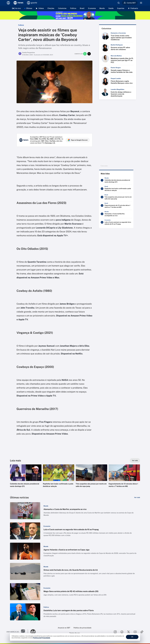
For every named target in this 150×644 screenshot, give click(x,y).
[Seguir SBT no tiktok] (142, 632)
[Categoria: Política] (46, 607)
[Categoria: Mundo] (46, 506)
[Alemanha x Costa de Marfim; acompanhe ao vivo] (116, 214)
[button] (26, 479)
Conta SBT (130, 3)
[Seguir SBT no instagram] (115, 632)
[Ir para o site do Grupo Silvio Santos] (17, 632)
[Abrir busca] (119, 3)
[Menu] (141, 3)
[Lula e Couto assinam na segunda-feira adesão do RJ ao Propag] (116, 223)
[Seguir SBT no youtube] (135, 632)
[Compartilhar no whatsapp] (85, 54)
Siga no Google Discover (78, 140)
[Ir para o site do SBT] (33, 632)
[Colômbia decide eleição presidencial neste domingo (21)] (116, 181)
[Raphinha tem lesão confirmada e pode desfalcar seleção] (116, 189)
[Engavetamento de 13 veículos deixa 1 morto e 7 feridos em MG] (116, 206)
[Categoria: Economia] (47, 526)
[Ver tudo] (135, 460)
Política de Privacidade (42, 638)
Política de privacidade (82, 628)
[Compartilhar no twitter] (89, 54)
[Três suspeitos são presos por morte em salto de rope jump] (116, 198)
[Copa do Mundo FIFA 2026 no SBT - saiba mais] (75, 15)
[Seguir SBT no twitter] (129, 632)
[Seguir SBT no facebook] (122, 632)
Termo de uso (75, 633)
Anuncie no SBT (64, 628)
